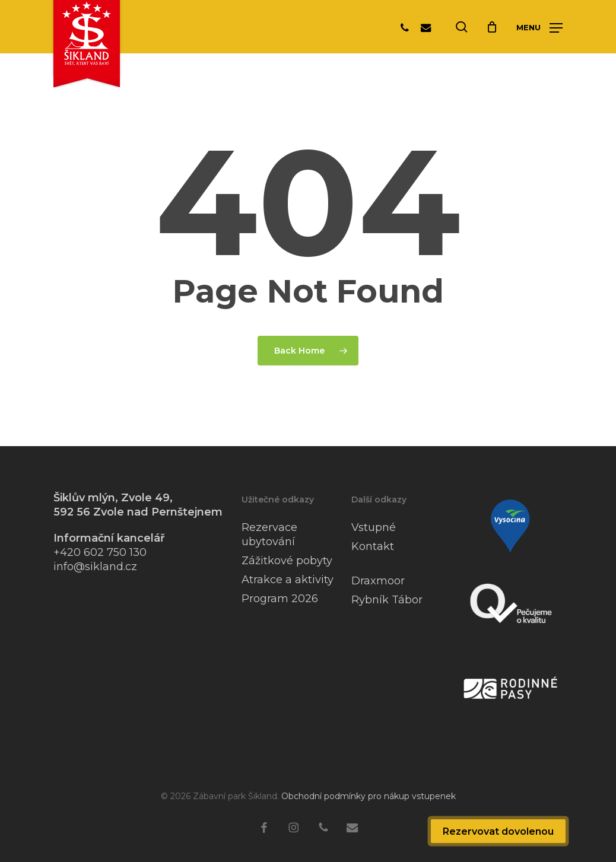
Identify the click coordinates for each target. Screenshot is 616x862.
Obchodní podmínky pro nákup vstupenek (369, 796)
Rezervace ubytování (269, 535)
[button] (539, 27)
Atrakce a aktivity (288, 580)
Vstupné (374, 527)
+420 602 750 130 (100, 552)
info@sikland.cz (95, 567)
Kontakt (373, 546)
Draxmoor (378, 581)
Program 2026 (280, 599)
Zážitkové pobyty (287, 561)
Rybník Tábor (387, 600)
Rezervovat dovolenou (498, 831)
